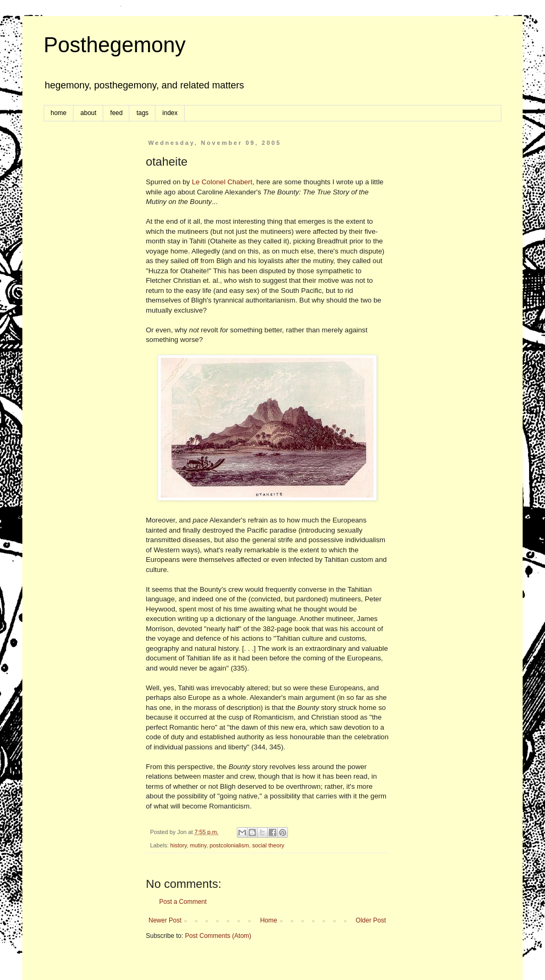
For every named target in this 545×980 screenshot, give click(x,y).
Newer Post (165, 920)
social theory (269, 845)
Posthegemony (115, 45)
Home (269, 920)
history (179, 845)
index (170, 113)
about (88, 113)
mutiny (198, 845)
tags (142, 113)
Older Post (371, 920)
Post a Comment (183, 902)
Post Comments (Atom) (218, 936)
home (59, 113)
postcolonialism (229, 845)
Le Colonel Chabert (222, 182)
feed (116, 113)
